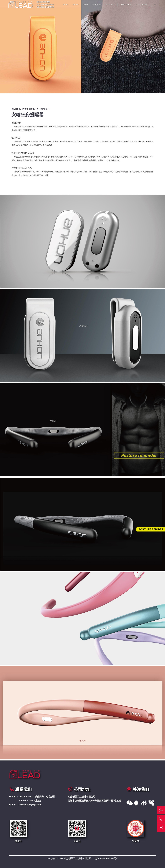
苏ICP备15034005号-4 (107, 858)
